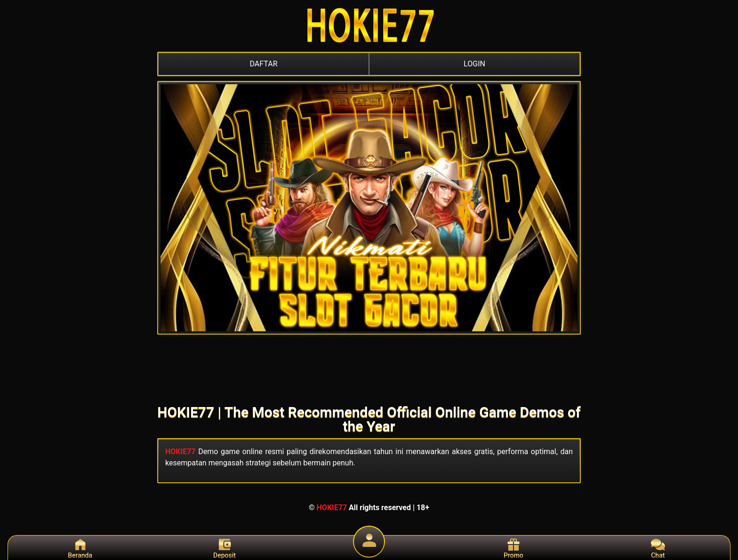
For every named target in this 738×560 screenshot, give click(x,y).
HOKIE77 (180, 452)
